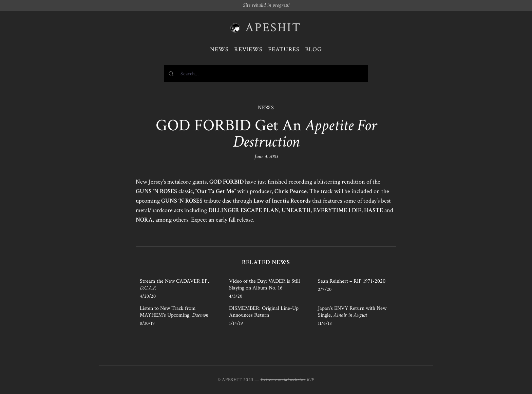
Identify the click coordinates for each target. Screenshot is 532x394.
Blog (313, 49)
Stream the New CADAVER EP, (174, 285)
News (219, 49)
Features (284, 49)
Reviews (248, 49)
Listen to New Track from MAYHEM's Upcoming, (174, 312)
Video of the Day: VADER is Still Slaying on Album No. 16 (264, 285)
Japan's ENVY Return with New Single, (352, 312)
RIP (310, 380)
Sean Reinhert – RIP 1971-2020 (352, 281)
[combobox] (266, 74)
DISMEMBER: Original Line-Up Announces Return (264, 312)
